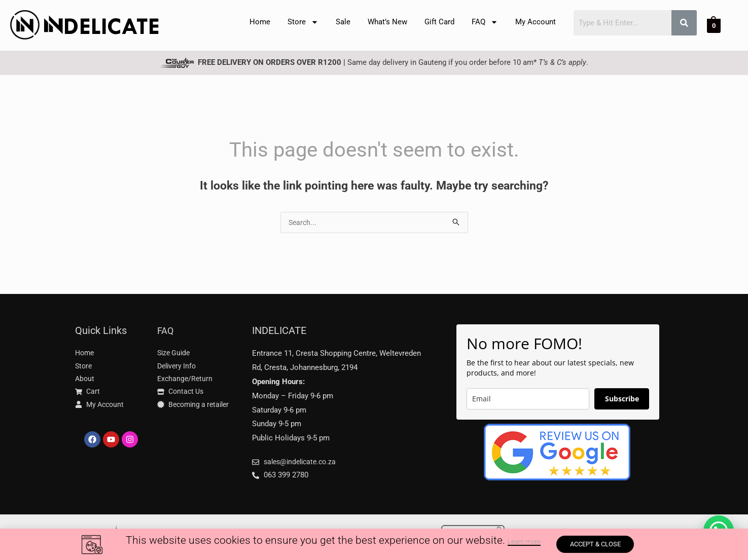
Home (260, 22)
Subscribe (622, 400)
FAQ (485, 22)
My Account (536, 22)
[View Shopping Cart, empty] (714, 25)
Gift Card (439, 22)
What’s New (387, 22)
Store (303, 22)
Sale (343, 22)
